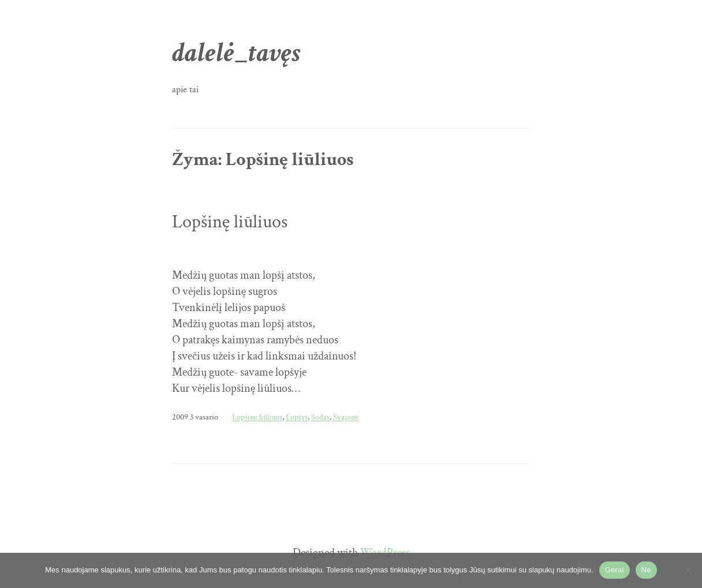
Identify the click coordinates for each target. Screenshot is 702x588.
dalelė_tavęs (236, 53)
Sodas (320, 417)
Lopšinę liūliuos (230, 222)
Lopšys (297, 417)
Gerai (615, 570)
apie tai (185, 90)
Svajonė (346, 417)
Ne (646, 570)
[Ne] (688, 570)
